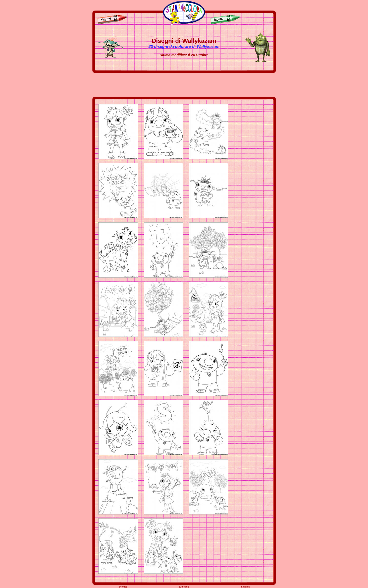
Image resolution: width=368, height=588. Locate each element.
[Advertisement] (184, 85)
